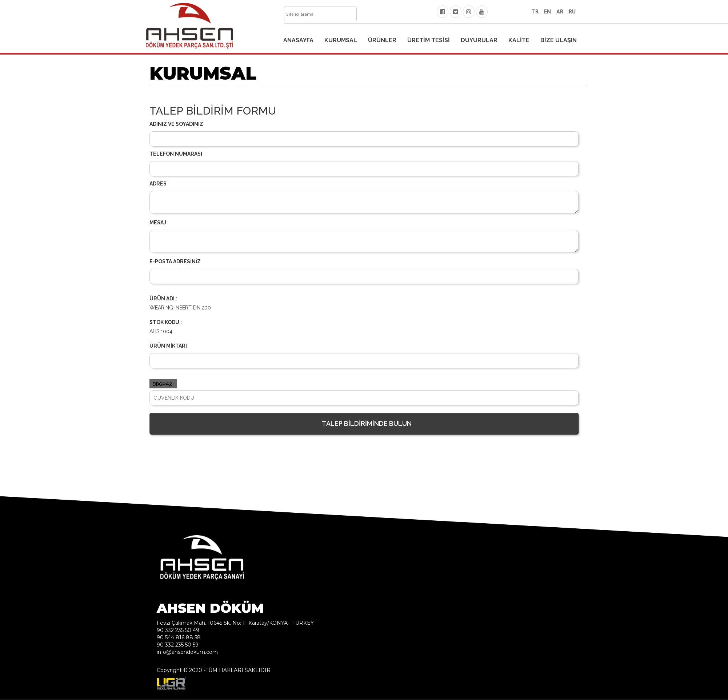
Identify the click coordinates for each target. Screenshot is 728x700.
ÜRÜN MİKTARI (168, 346)
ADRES (158, 184)
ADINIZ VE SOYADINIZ (176, 124)
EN (547, 11)
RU (572, 11)
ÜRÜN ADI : (163, 299)
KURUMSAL (341, 40)
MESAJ (158, 223)
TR (535, 11)
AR (560, 11)
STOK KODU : (166, 322)
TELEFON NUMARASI (176, 154)
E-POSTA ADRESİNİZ (175, 261)
